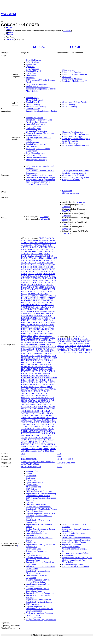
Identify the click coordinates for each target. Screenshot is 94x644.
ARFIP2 (24, 247)
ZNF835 (46, 451)
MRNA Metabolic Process (36, 505)
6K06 (39, 467)
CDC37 (52, 269)
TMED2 (36, 418)
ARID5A (51, 247)
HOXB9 (31, 318)
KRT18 (44, 327)
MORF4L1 (43, 342)
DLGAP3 (50, 285)
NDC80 (36, 347)
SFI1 (49, 391)
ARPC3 (44, 249)
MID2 (24, 342)
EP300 (50, 291)
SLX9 (36, 395)
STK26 (41, 407)
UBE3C (51, 429)
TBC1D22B (26, 411)
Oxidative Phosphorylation (73, 132)
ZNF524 (24, 449)
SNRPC (39, 400)
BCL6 (44, 256)
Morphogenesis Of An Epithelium (76, 553)
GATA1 (44, 305)
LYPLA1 (48, 336)
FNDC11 (25, 302)
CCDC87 (41, 267)
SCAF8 (48, 389)
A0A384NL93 (63, 463)
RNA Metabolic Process (36, 531)
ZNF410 (44, 444)
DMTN (42, 287)
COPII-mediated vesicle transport (39, 175)
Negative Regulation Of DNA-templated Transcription (38, 581)
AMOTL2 (25, 243)
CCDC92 (49, 267)
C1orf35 (54, 258)
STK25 (34, 407)
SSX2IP (44, 404)
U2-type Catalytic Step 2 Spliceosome (41, 620)
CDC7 (30, 271)
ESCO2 (31, 294)
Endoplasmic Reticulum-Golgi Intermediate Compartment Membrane (41, 88)
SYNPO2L (40, 409)
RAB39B (25, 376)
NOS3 (24, 351)
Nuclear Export (32, 569)
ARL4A (31, 249)
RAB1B (52, 371)
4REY (24, 467)
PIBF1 (49, 356)
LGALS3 (48, 331)
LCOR (30, 331)
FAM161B (52, 296)
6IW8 (29, 467)
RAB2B (31, 373)
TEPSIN (24, 415)
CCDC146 (49, 263)
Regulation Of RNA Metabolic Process (41, 509)
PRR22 (84, 348)
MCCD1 (61, 346)
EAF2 (35, 289)
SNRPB (24, 400)
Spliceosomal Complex (35, 482)
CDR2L (85, 339)
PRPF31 (38, 369)
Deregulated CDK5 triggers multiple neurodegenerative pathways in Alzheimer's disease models (40, 182)
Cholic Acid (67, 191)
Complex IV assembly (71, 180)
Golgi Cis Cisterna (33, 60)
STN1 (46, 407)
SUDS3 (52, 407)
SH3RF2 (41, 393)
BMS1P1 (25, 258)
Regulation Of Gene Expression (39, 600)
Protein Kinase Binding (35, 102)
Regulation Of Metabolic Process (39, 602)
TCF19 (32, 413)
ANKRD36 (52, 243)
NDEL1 (49, 347)
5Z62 (59, 467)
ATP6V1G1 (26, 254)
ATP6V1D (49, 251)
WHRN (52, 433)
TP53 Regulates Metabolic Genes (75, 171)
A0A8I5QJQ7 (50, 462)
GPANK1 (43, 311)
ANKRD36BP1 (27, 245)
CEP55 (52, 274)
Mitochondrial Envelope (72, 72)
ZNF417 (24, 446)
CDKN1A (38, 274)
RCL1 (44, 380)
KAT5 (44, 325)
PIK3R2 (24, 358)
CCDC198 (25, 267)
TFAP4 (36, 415)
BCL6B (50, 256)
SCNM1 (24, 391)
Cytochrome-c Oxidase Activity (75, 102)
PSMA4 (51, 369)
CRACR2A (26, 280)
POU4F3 (48, 362)
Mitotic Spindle (32, 91)
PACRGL (48, 353)
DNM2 (48, 287)
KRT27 (67, 343)
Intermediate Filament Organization (40, 593)
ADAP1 (24, 240)
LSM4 (86, 343)
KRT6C (31, 329)
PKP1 (23, 360)
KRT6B (24, 329)
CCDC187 (51, 265)
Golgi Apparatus (32, 69)
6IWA (34, 467)
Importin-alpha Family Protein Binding (41, 111)
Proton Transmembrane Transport (75, 145)
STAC (51, 404)
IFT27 (29, 320)
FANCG (24, 300)
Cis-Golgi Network (34, 71)
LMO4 (41, 336)
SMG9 (39, 398)
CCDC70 (34, 267)
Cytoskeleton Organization (37, 551)
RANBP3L (33, 378)
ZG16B (44, 440)
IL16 (51, 320)
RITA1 (52, 382)
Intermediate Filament (71, 547)
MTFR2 (43, 345)
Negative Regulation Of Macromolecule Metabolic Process (40, 608)
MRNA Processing (33, 487)
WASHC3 (45, 433)
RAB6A (32, 376)
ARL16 (24, 249)
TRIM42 (32, 422)
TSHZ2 (33, 424)
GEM (38, 307)
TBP (41, 411)
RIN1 (47, 382)
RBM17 (47, 378)
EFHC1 (48, 289)
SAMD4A (25, 389)
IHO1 (40, 320)
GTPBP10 (49, 314)
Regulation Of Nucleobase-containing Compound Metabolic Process (41, 495)
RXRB (49, 387)
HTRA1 (38, 318)
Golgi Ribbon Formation (36, 153)
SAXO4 (41, 389)
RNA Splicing (32, 489)
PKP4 (34, 360)
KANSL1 (38, 325)
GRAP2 (29, 314)
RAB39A (46, 373)
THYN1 (24, 418)
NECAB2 (39, 349)
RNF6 (52, 384)
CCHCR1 (25, 269)
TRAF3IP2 (32, 420)
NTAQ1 (44, 351)
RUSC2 (43, 387)
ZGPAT (51, 440)
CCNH (38, 269)
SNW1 (51, 400)
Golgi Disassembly (34, 155)
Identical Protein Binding (36, 107)
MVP (49, 345)
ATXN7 (34, 254)
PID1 (54, 356)
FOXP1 (38, 302)
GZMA (24, 316)
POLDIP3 (25, 362)
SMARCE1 (26, 398)
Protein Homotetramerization (38, 144)
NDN (54, 347)
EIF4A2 (30, 291)
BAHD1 (47, 254)
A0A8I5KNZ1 (27, 462)
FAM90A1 (51, 298)
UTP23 (24, 433)
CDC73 (36, 271)
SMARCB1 (43, 395)
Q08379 (36, 464)
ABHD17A (43, 238)
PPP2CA (42, 364)
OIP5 (79, 346)
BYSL (31, 258)
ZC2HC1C (39, 438)
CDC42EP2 (71, 339)
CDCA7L (44, 271)
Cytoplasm (30, 67)
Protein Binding (32, 98)
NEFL (45, 349)
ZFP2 (30, 440)
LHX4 (24, 333)
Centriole (30, 553)
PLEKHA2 (48, 360)
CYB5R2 (34, 282)
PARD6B (25, 356)
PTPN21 (38, 371)
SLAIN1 (74, 350)
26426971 (45, 219)
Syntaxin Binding (33, 104)
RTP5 (37, 387)
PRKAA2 (40, 367)
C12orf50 (38, 258)
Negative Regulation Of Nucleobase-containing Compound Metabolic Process (41, 516)
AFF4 (30, 240)
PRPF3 (31, 369)
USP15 (37, 431)
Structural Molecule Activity (73, 533)
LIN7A (36, 333)
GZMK (30, 316)
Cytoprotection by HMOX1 (73, 175)
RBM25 (24, 380)
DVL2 (29, 289)
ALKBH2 (43, 240)
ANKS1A (38, 245)
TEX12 (89, 350)
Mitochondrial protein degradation (76, 177)
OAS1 (29, 353)
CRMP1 (34, 280)
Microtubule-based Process (37, 533)
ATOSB (24, 251)
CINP (23, 278)
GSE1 (42, 314)
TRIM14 (53, 420)
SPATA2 (47, 402)
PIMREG (32, 358)
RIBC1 (42, 382)
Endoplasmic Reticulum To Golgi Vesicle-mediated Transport (39, 121)
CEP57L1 (25, 276)
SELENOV (42, 391)
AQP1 (48, 245)
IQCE (30, 322)
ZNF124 (38, 442)
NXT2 (24, 353)
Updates (9, 34)
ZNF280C (25, 444)
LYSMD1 (25, 338)
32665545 (66, 207)
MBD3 (24, 340)
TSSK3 (52, 424)
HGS (49, 316)
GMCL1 (33, 309)
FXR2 (50, 302)
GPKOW (51, 311)
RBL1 (41, 378)
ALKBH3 (51, 240)
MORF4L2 (52, 342)
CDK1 (50, 271)
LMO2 (30, 336)
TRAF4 (40, 420)
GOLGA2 (39, 47)
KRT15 (60, 343)
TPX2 (54, 418)
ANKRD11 (42, 243)
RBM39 (31, 380)
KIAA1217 (26, 327)
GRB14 (36, 314)
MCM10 (30, 340)
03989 (24, 456)
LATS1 (24, 331)
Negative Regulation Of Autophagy (40, 133)
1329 (59, 454)
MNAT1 (35, 342)
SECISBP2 (32, 391)
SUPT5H (31, 409)
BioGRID (10, 39)
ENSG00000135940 (65, 459)
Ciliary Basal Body (34, 549)
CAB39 (24, 260)
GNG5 (39, 309)
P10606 (72, 463)
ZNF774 (39, 451)
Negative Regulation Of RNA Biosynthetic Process (38, 590)
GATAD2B (26, 307)
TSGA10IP (26, 424)
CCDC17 (34, 265)
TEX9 (31, 415)
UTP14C (49, 431)
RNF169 (32, 384)
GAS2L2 (37, 305)
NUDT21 (51, 351)
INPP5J (24, 322)
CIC (54, 276)
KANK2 (30, 325)
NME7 (51, 349)
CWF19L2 (25, 282)
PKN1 (49, 358)
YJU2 (33, 435)
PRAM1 (24, 367)
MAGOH (42, 338)
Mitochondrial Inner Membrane (75, 74)
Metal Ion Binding (70, 107)
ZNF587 (46, 449)
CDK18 (24, 274)
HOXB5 (24, 318)
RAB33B (38, 373)
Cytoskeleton (31, 73)
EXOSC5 (45, 294)
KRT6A (51, 327)
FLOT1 (75, 341)
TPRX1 (49, 418)
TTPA (36, 426)
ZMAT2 (31, 442)
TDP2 (44, 413)
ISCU (40, 322)
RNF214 (46, 384)
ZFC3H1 (48, 438)
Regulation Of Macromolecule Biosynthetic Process (38, 585)
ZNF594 (53, 449)
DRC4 (54, 287)
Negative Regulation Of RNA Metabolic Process (38, 559)
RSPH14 (25, 387)
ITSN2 (24, 325)
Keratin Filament (69, 536)
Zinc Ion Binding (33, 536)
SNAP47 (45, 398)
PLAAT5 (40, 360)
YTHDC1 (39, 435)
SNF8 (52, 398)
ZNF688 (32, 451)
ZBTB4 (24, 438)
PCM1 (38, 356)
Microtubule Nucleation (35, 124)
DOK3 (60, 341)
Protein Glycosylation (35, 118)
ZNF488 (45, 446)
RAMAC (46, 376)
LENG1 (41, 331)
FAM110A (25, 296)
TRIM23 (74, 352)
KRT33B (80, 343)
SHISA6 (24, 395)
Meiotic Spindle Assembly (36, 157)
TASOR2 (82, 350)
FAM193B (34, 298)
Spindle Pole (31, 64)
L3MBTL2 (45, 329)
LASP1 (53, 329)
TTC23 (24, 426)
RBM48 (61, 350)
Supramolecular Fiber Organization (76, 542)
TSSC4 (46, 424)
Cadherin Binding (33, 109)
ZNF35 (38, 444)
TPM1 (43, 418)
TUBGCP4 (43, 426)
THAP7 (49, 415)
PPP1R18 (34, 364)
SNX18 (24, 402)
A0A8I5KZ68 (38, 462)
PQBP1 (49, 364)
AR (76, 337)
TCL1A (38, 413)
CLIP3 (33, 278)
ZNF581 (39, 449)
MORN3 (25, 345)
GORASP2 (35, 311)
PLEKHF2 (86, 346)
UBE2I (38, 429)
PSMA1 (44, 369)
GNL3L (45, 309)
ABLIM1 (52, 238)
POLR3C (33, 362)
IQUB (35, 322)
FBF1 (30, 300)
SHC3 (47, 393)
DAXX (41, 282)
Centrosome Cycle (33, 129)
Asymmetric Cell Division (36, 131)
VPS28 (30, 433)
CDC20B (45, 269)
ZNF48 (38, 446)
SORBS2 (31, 402)
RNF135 (25, 384)
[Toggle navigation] (2, 22)
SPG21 (32, 404)
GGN (54, 307)
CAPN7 (31, 260)
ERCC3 (24, 294)
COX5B (75, 47)
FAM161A (43, 296)
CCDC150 (25, 265)
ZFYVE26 (37, 440)
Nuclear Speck (32, 485)
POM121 (41, 362)
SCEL (54, 389)
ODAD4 (35, 353)
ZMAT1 (24, 442)
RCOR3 (50, 380)
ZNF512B (53, 446)
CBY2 (52, 260)
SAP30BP (34, 389)
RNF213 (39, 384)
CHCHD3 (48, 276)
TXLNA (51, 426)
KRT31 (73, 343)
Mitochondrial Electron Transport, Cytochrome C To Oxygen (76, 135)
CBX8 (47, 260)
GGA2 (49, 307)
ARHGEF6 (43, 247)
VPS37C (37, 433)
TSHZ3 (40, 424)
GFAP (43, 307)
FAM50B (42, 298)
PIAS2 (43, 356)
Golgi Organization (34, 126)
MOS (31, 345)
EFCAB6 (41, 289)
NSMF (37, 351)
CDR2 (79, 339)
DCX (53, 282)
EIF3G (24, 291)
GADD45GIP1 (27, 305)
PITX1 (43, 358)
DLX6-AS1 (34, 287)
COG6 (39, 278)
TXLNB (24, 429)
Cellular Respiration (70, 143)
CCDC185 (42, 265)
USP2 (43, 431)
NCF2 (30, 347)
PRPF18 (24, 369)
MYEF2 (24, 347)
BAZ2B (31, 256)
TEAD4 (50, 413)
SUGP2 (24, 409)
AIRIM (36, 240)
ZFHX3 (24, 440)
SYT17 (47, 409)
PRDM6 (68, 348)
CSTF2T (47, 280)
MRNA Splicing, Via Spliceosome (40, 491)
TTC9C (30, 426)
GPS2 (23, 314)
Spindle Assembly (33, 142)
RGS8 (24, 382)
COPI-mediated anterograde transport (41, 177)
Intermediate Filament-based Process (41, 567)
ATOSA (50, 249)
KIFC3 (33, 327)
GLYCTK (25, 309)
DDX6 (24, 285)
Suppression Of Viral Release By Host (77, 558)
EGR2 (54, 289)
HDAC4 (44, 316)
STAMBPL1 (26, 407)
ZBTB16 (47, 435)
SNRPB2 (32, 400)
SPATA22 (25, 404)
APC (44, 245)
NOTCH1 (30, 351)
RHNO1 (30, 382)
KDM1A (51, 325)
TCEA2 (47, 411)
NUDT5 (73, 346)
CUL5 (53, 280)
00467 (60, 456)
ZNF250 (45, 442)
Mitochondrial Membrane (72, 79)
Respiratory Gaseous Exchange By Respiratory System (76, 140)
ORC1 (42, 353)
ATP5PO (31, 251)
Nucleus (29, 473)
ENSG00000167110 (29, 459)
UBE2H (31, 429)
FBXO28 (44, 300)
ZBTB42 (31, 438)
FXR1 (44, 302)
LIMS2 (29, 333)
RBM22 (53, 378)
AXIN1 (40, 254)
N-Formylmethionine (71, 193)
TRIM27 (81, 352)
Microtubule (31, 76)
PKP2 (28, 360)
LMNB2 (50, 333)
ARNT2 (37, 249)
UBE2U (44, 429)
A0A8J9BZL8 (27, 464)
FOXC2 (32, 302)
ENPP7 (44, 291)
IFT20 (24, 320)
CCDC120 (32, 263)
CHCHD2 (39, 276)
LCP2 (35, 331)
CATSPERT (39, 260)
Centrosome (31, 478)
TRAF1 (24, 420)
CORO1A (46, 278)
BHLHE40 (62, 339)
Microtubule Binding (34, 100)
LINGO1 (42, 333)
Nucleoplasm (31, 476)
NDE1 (42, 347)
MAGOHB (51, 338)
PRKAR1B (76, 348)
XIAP (28, 435)
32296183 (67, 31)
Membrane (30, 78)
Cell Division (31, 146)
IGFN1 (35, 320)
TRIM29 (25, 422)
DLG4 (43, 285)
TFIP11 (42, 415)
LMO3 (35, 336)
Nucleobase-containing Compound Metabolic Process (40, 614)
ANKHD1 (34, 243)
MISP (29, 342)
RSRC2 (32, 387)
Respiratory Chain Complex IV (75, 81)
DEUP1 (30, 285)
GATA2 (50, 305)
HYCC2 (45, 318)
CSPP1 (40, 280)
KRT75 (37, 329)
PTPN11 (31, 371)
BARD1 (24, 256)
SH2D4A (25, 393)
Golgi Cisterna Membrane (36, 84)
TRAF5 (46, 420)
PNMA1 (61, 348)
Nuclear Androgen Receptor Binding (40, 529)
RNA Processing (33, 604)
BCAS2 (38, 256)
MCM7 (37, 340)
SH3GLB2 (33, 393)
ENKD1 (37, 291)
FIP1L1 (51, 300)
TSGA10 (53, 422)
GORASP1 (26, 311)
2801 (23, 454)
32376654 (44, 217)
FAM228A (67, 341)
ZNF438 (32, 446)
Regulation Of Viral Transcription (76, 567)
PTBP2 (24, 371)
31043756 (81, 202)
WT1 (23, 435)
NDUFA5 (25, 349)
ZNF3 (32, 444)
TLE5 (30, 418)
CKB (28, 278)
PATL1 (32, 356)
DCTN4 (47, 282)
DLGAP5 (25, 287)
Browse (9, 28)
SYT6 (53, 409)
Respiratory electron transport (74, 173)
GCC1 (33, 307)
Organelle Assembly (34, 555)
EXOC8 (37, 294)
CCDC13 (40, 263)
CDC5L (24, 271)
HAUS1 (37, 316)
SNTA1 (45, 400)
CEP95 (32, 276)
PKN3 (54, 358)
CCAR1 (24, 263)
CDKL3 (31, 274)
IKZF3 (46, 320)
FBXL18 (37, 300)
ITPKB (52, 322)
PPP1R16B (26, 364)
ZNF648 (24, 451)
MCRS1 (44, 340)
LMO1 (24, 336)
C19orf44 (46, 258)
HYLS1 (52, 318)
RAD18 (39, 376)
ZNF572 (32, 449)
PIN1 (38, 358)
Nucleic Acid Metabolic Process (39, 507)
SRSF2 (38, 404)
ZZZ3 (52, 451)
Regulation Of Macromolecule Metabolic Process (38, 572)
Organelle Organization (35, 511)
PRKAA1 (32, 367)
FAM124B (34, 296)
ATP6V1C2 (40, 251)
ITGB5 (46, 322)
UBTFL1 (25, 431)
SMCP (33, 398)
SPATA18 (39, 402)
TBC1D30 (35, 411)
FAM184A (25, 298)
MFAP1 (51, 340)
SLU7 (31, 395)
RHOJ (36, 382)
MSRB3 (36, 345)
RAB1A (45, 371)
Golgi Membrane (33, 62)
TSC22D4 (45, 422)
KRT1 (39, 327)
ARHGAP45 (33, 247)
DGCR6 (37, 285)
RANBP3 (25, 378)
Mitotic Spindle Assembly (36, 160)
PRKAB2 (48, 367)
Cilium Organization (34, 611)
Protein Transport (33, 135)
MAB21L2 (34, 338)
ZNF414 (51, 444)
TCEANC (25, 413)
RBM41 (38, 380)
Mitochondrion (68, 70)
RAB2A (24, 373)
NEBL (32, 349)
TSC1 (38, 422)
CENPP (46, 274)
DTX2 (24, 289)
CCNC (32, 269)
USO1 (31, 431)
